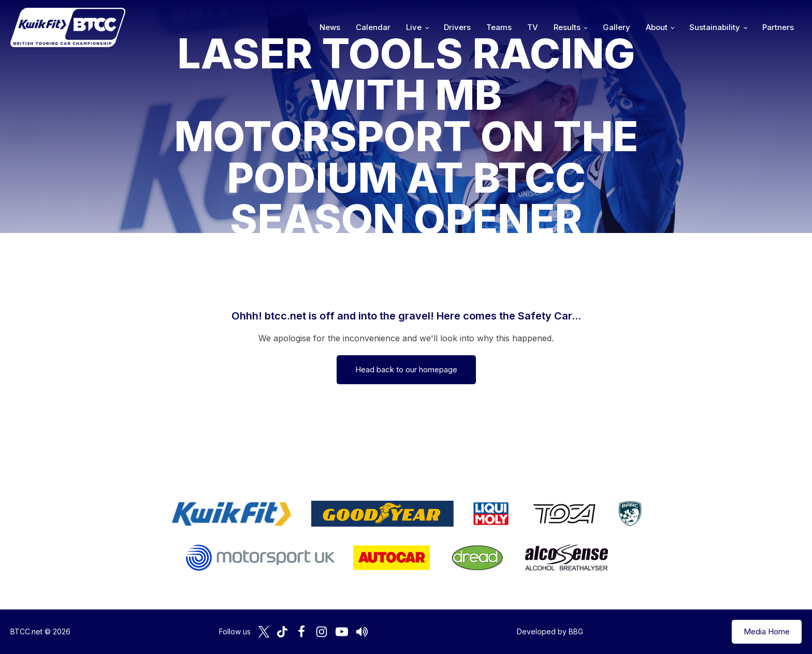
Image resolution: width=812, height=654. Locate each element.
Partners (778, 27)
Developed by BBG (550, 631)
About (657, 27)
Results (567, 27)
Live (414, 27)
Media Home (767, 631)
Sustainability (715, 27)
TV (533, 27)
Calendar (373, 27)
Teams (499, 27)
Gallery (617, 27)
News (330, 27)
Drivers (457, 27)
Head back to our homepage (406, 369)
